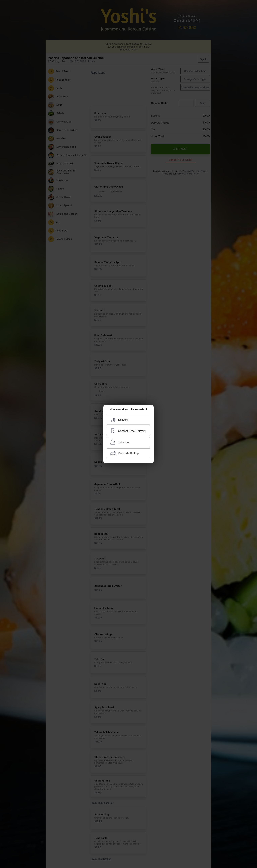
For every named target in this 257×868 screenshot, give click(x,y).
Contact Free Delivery (128, 431)
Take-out (120, 442)
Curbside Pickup (124, 453)
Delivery (119, 420)
